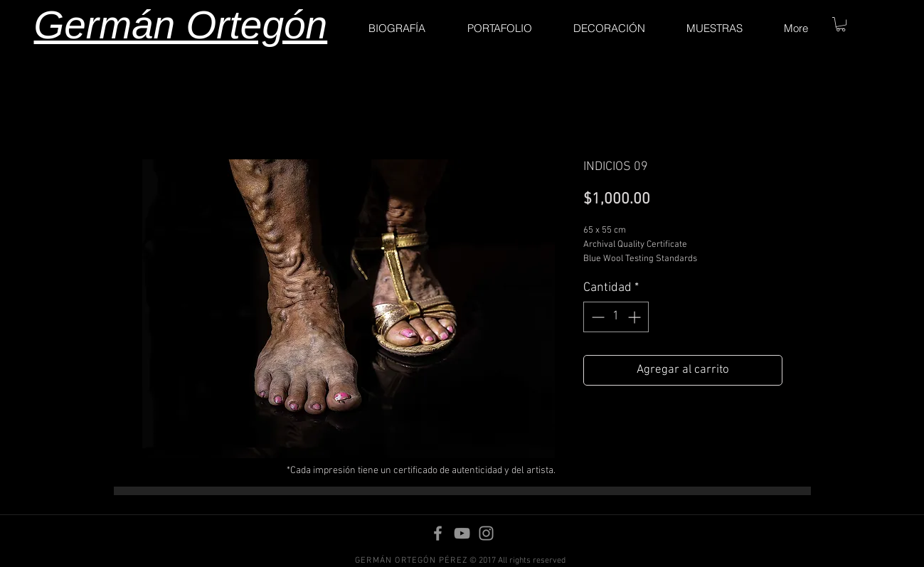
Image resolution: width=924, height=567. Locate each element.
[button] (841, 24)
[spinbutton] (616, 317)
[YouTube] (462, 533)
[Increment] (636, 317)
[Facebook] (438, 533)
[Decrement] (596, 317)
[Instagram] (486, 533)
